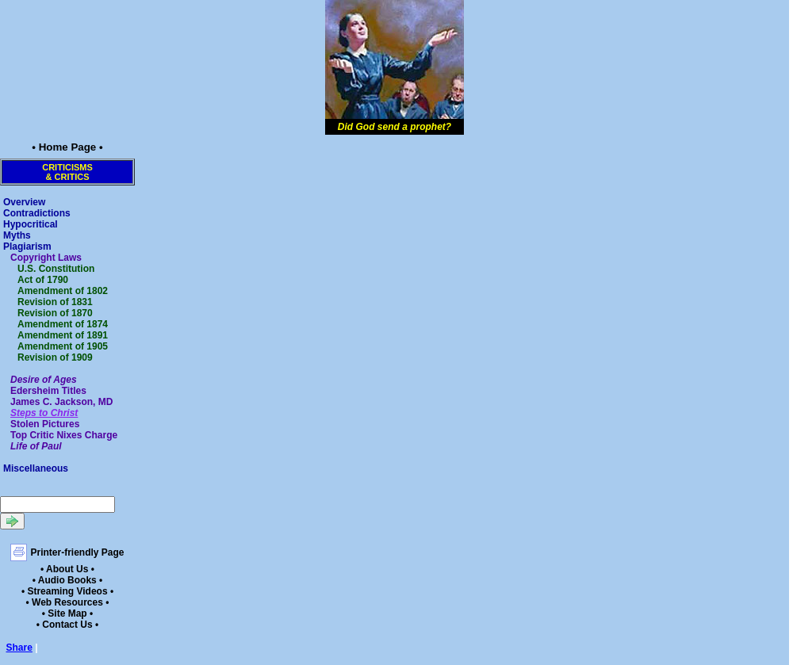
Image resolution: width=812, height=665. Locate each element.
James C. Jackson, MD (61, 402)
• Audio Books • (68, 580)
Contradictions (37, 213)
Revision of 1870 (55, 313)
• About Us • (67, 569)
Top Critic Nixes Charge (64, 435)
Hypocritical (31, 224)
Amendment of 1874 (63, 324)
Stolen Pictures (45, 424)
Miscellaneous (36, 468)
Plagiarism (27, 247)
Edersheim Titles (48, 391)
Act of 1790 (43, 280)
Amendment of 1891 (63, 335)
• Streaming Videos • (67, 591)
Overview (24, 202)
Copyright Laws (46, 258)
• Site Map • (67, 613)
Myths (17, 235)
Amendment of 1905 (63, 346)
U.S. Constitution (56, 269)
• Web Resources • (68, 602)
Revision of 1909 (55, 357)
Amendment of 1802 (63, 291)
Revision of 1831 (55, 302)
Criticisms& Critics (67, 172)
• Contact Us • (67, 625)
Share (19, 648)
